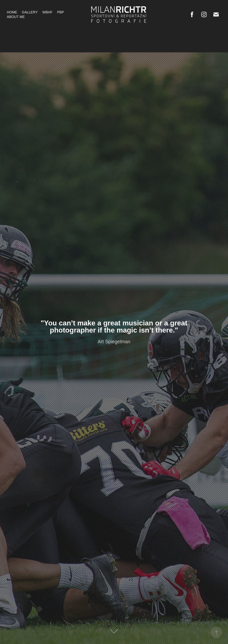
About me (16, 17)
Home (12, 12)
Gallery (30, 12)
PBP (61, 12)
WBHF (47, 12)
